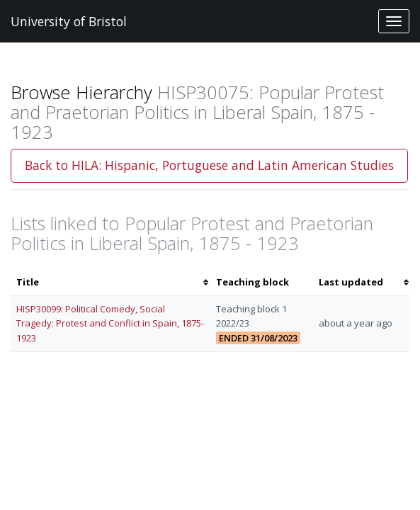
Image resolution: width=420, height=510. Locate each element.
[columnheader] (110, 282)
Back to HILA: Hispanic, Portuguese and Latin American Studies (209, 165)
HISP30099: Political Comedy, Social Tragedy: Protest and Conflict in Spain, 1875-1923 (110, 324)
